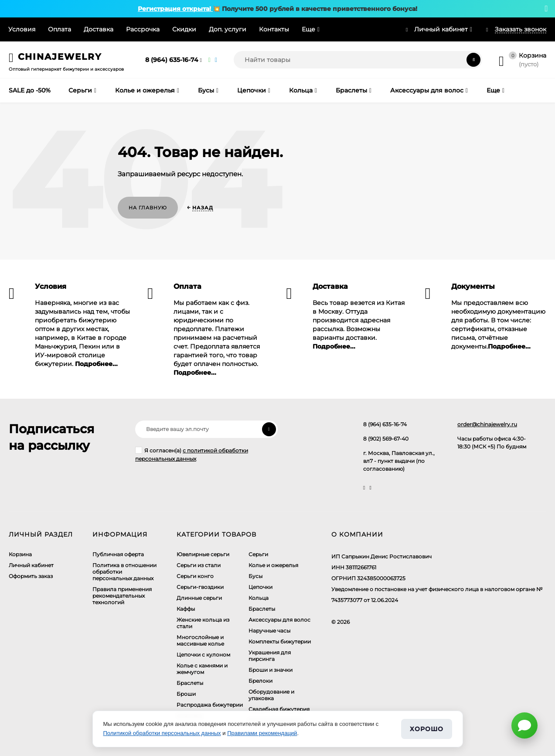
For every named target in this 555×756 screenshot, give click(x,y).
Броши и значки (271, 670)
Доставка (99, 29)
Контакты (274, 29)
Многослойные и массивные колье (200, 640)
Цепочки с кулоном (203, 655)
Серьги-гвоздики (200, 587)
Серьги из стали (199, 565)
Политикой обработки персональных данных (162, 733)
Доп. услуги (228, 29)
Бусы (255, 576)
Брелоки (260, 681)
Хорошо (426, 729)
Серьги (258, 554)
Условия (22, 29)
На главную (148, 208)
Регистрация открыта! (175, 9)
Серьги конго (195, 576)
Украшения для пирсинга (270, 656)
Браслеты (190, 683)
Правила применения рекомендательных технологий (122, 596)
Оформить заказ (31, 576)
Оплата (60, 29)
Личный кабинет (31, 565)
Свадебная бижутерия (279, 709)
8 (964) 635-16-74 (172, 60)
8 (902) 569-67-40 (386, 439)
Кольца (259, 598)
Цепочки (260, 587)
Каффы (186, 609)
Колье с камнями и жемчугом (202, 669)
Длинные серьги (199, 598)
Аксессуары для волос (279, 620)
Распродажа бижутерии (210, 705)
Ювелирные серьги (203, 554)
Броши (186, 694)
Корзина (20, 554)
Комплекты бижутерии (280, 641)
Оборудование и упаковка (271, 695)
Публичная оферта (118, 554)
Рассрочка (143, 29)
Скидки (184, 29)
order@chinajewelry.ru (487, 424)
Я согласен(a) (192, 454)
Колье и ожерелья (273, 565)
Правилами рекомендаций (262, 733)
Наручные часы (269, 631)
